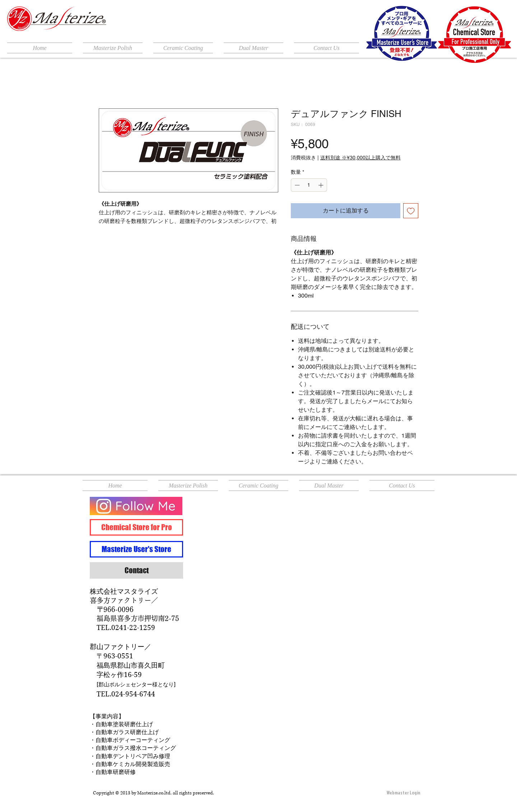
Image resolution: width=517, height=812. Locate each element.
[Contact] (136, 570)
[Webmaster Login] (404, 793)
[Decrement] (296, 185)
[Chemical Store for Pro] (136, 527)
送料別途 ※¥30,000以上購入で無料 (360, 158)
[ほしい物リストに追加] (411, 211)
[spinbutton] (309, 185)
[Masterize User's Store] (136, 549)
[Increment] (322, 185)
